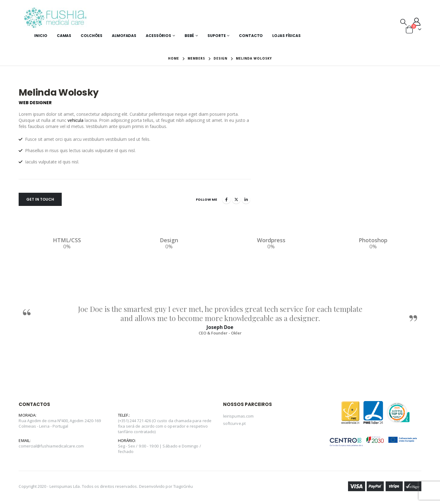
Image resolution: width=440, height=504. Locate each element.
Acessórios (158, 36)
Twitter (236, 199)
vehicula (75, 120)
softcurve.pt (234, 423)
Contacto (251, 36)
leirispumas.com (238, 416)
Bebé (189, 36)
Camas (64, 36)
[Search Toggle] (403, 22)
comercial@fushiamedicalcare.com (51, 446)
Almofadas (124, 36)
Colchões (92, 36)
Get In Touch (40, 199)
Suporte (216, 36)
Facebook (226, 199)
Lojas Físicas (286, 36)
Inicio (41, 36)
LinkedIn (246, 199)
